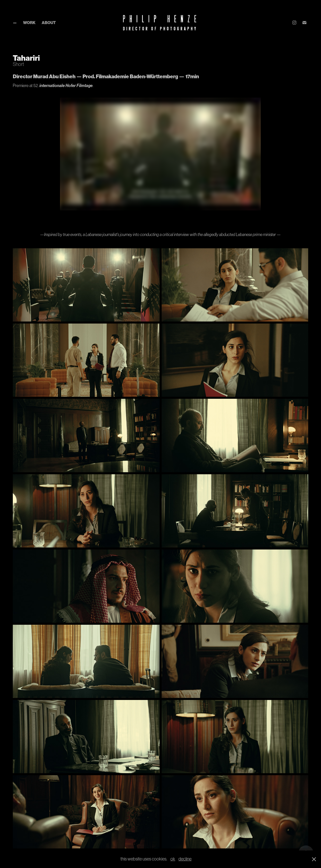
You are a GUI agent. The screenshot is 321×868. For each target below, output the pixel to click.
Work (29, 23)
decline (185, 859)
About (49, 23)
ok (173, 859)
